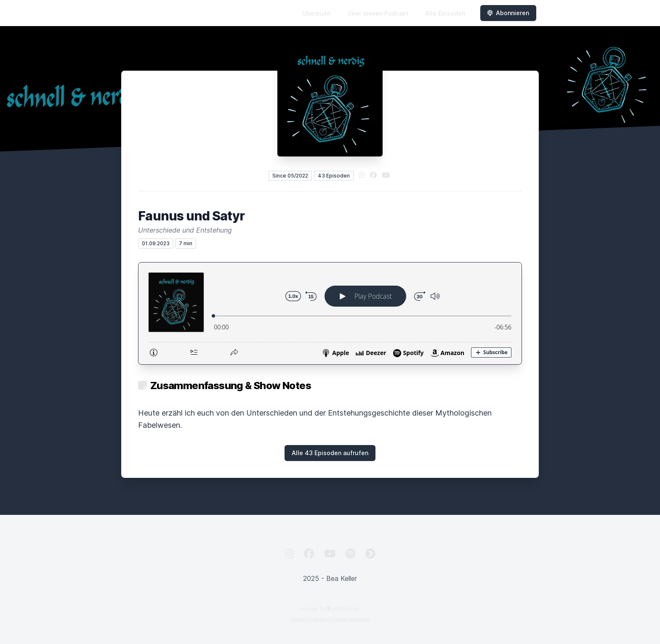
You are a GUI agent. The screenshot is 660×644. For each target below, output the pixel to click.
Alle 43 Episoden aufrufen (330, 453)
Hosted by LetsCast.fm (330, 609)
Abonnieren (508, 13)
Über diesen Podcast (378, 13)
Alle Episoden (445, 13)
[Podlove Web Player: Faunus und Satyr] (330, 313)
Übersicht (316, 13)
